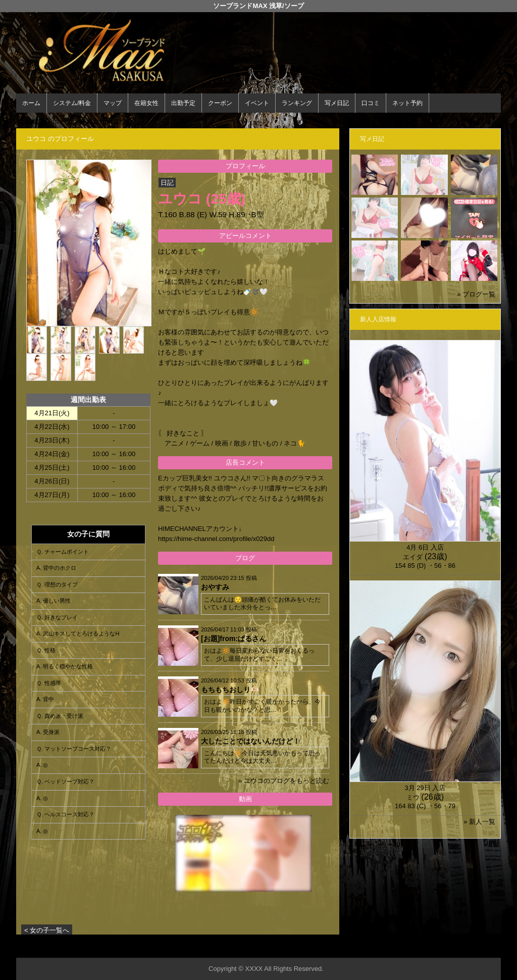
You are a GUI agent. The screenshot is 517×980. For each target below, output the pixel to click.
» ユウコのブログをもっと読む (284, 781)
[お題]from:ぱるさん (234, 639)
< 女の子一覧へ (47, 930)
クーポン (220, 103)
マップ (113, 103)
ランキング (297, 103)
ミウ (413, 797)
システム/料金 (72, 103)
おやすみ (215, 587)
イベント (257, 103)
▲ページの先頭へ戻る (463, 948)
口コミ (371, 103)
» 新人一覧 (479, 822)
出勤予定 (183, 103)
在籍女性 (146, 103)
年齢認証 (32, 121)
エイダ (413, 557)
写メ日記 (337, 103)
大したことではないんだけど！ (250, 741)
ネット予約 (407, 103)
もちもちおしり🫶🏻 (230, 690)
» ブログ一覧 (476, 294)
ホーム (31, 103)
